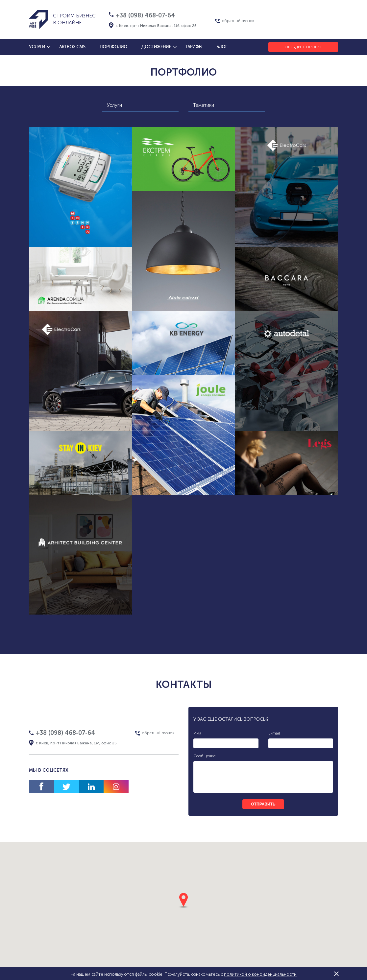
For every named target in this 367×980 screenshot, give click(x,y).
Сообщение (204, 756)
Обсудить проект (303, 47)
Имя (197, 733)
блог (222, 47)
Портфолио (113, 47)
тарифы (194, 47)
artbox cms (72, 47)
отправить (263, 804)
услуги (37, 47)
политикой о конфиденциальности (260, 974)
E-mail (274, 733)
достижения (156, 47)
